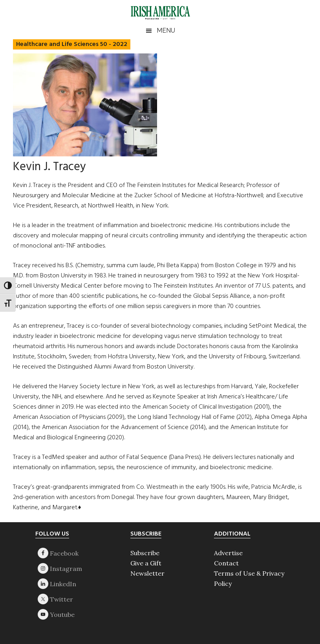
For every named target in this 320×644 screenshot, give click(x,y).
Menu (166, 30)
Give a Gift (146, 563)
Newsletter (147, 573)
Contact (226, 563)
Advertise (228, 553)
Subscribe (145, 553)
